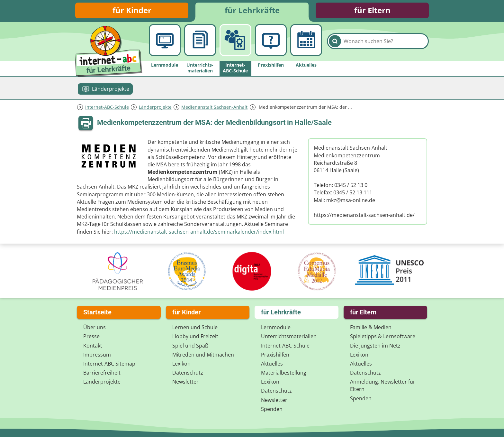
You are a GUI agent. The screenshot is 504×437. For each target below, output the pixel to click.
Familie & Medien (371, 327)
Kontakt (93, 346)
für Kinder (132, 10)
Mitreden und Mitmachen (203, 355)
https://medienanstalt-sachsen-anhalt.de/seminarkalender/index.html (199, 232)
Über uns (94, 327)
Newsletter (185, 382)
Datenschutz (188, 373)
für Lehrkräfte (252, 10)
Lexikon (181, 364)
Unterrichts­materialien (289, 337)
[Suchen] (335, 42)
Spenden (272, 409)
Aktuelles (272, 364)
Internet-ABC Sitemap (109, 364)
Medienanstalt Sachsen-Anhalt (214, 107)
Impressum (97, 355)
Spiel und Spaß (190, 346)
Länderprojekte (155, 107)
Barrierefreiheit (102, 373)
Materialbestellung (284, 373)
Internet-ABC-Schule (107, 107)
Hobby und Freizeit (195, 337)
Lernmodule (276, 327)
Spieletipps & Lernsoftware (383, 337)
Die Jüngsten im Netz (375, 346)
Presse (91, 337)
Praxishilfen (275, 355)
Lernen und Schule (195, 327)
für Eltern (372, 10)
